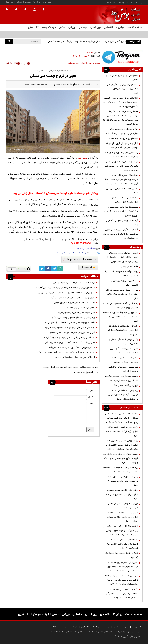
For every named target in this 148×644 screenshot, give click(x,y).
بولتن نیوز (82, 158)
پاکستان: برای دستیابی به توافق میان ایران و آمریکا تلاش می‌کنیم (122, 200)
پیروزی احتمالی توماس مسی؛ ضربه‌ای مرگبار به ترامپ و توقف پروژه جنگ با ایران (122, 294)
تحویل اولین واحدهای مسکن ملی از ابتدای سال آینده (73, 298)
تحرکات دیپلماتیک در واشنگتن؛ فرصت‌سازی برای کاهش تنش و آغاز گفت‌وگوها (122, 544)
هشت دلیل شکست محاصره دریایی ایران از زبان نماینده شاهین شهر (122, 495)
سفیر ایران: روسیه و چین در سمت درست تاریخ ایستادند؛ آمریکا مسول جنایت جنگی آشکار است (123, 567)
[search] (9, 42)
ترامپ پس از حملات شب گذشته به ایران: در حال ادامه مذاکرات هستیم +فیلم (123, 517)
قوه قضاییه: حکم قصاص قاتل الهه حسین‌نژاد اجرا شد (123, 369)
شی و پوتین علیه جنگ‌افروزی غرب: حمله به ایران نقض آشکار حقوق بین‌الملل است (121, 317)
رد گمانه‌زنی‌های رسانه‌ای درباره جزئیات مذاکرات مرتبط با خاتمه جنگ (122, 155)
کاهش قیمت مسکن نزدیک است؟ (81, 308)
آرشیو (116, 627)
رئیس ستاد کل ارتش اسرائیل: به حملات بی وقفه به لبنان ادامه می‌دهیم (121, 481)
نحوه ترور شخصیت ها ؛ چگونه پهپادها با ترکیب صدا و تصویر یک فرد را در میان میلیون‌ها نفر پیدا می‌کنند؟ (121, 580)
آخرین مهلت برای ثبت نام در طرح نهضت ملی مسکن (73, 332)
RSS (54, 627)
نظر (91, 403)
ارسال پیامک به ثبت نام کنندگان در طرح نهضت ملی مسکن (70, 342)
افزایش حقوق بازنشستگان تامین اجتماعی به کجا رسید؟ (124, 351)
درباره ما (37, 2)
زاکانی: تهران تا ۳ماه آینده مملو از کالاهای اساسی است (123, 342)
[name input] (70, 391)
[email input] (70, 398)
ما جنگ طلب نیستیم (129, 267)
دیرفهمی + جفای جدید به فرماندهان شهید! (123, 506)
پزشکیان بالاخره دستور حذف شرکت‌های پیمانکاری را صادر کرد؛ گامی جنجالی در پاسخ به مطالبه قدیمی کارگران (121, 418)
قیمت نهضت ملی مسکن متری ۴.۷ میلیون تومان (75, 303)
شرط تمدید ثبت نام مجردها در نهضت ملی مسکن (74, 283)
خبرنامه (19, 2)
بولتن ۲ (120, 27)
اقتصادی (83, 63)
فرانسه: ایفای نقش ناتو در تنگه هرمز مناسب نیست (122, 223)
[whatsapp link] (60, 269)
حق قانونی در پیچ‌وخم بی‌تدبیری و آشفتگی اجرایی (124, 283)
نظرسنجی (85, 627)
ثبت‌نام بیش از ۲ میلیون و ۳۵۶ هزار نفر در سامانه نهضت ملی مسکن (66, 352)
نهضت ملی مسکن (79, 253)
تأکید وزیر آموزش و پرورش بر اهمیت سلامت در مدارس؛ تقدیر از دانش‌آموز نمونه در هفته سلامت (122, 594)
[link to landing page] (125, 15)
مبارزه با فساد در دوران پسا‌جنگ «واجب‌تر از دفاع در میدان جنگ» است (121, 131)
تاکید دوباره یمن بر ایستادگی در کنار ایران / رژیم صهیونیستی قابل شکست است (122, 89)
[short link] (82, 260)
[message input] (70, 414)
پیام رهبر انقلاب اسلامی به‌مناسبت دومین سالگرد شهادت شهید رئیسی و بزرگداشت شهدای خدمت (122, 395)
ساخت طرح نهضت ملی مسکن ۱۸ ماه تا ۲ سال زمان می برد (47, 193)
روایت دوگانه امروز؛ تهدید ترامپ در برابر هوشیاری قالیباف (121, 274)
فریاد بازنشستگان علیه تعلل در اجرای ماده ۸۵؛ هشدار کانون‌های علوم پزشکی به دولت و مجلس (121, 166)
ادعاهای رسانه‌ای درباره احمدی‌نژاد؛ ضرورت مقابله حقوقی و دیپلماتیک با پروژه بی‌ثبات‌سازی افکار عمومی (123, 257)
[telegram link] (54, 269)
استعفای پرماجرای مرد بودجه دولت (123, 138)
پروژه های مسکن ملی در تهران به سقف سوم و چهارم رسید (70, 328)
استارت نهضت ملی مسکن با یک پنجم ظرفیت (76, 313)
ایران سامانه (122, 636)
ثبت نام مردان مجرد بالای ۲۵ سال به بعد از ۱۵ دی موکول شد (70, 337)
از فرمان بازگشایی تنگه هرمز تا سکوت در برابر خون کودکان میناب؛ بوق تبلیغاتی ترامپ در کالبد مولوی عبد (121, 531)
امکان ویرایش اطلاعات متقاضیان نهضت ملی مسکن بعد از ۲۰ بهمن (67, 293)
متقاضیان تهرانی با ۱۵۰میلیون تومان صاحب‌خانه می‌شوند (72, 347)
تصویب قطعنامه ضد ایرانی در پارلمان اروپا (122, 191)
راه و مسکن (73, 63)
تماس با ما (47, 2)
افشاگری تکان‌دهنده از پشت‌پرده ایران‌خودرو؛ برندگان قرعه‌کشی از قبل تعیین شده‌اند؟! (122, 330)
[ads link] (122, 57)
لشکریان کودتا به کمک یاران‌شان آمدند (121, 555)
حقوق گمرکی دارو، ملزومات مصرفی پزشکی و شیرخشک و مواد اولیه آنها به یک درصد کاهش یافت (87, 44)
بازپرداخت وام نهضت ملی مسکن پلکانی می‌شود (75, 357)
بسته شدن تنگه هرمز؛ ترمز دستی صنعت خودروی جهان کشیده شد (121, 306)
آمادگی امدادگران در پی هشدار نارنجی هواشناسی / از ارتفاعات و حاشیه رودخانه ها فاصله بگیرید (120, 234)
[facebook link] (48, 269)
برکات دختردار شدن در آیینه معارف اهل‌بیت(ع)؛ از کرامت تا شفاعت (122, 432)
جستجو (106, 627)
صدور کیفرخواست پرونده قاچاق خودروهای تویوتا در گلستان (124, 360)
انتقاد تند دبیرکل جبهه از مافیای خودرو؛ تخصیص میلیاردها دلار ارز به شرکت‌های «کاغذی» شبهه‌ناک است (121, 102)
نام (92, 391)
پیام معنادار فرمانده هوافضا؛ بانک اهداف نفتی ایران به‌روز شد (121, 470)
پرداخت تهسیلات (63, 253)
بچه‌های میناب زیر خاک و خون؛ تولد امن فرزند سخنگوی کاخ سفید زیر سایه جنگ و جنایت (121, 458)
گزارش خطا (89, 267)
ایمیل (91, 397)
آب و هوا (10, 2)
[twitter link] (42, 269)
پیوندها (28, 2)
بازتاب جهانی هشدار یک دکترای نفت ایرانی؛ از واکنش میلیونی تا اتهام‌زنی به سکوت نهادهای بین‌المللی (122, 445)
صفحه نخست (134, 27)
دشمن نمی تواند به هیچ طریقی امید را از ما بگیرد (121, 78)
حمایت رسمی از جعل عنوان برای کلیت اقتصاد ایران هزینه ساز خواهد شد (122, 378)
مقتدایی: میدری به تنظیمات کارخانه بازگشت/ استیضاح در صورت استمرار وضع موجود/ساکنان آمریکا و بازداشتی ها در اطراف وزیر (121, 118)
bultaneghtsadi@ (81, 243)
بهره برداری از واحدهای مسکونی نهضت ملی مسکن (74, 318)
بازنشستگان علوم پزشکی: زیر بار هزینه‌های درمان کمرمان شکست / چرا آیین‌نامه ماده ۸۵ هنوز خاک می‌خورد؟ (122, 180)
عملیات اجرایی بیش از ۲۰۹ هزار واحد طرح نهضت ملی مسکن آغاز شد (66, 288)
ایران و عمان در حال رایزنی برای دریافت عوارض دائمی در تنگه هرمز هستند (121, 146)
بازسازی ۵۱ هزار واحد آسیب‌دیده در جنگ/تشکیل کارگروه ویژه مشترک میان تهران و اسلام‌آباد (121, 211)
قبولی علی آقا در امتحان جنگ (125, 386)
